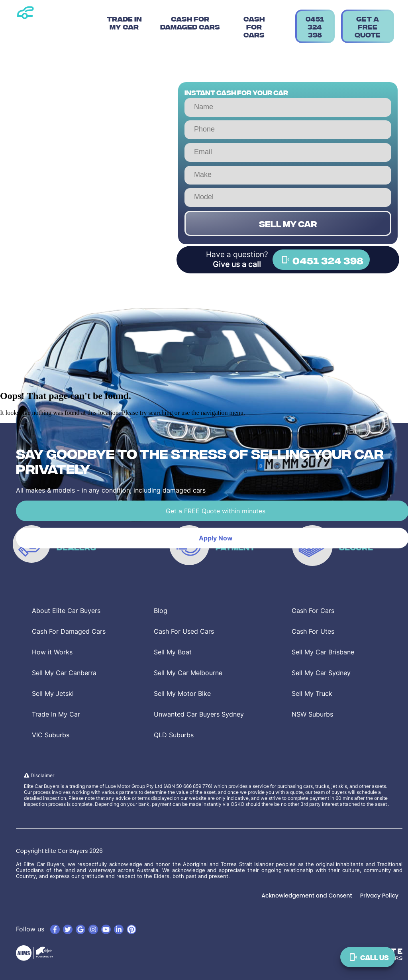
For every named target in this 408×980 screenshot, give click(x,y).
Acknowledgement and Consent (307, 896)
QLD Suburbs (174, 735)
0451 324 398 (315, 26)
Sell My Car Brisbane (323, 652)
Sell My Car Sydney (321, 673)
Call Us (368, 957)
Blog (161, 611)
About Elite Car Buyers (66, 611)
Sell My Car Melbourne (188, 673)
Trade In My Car (124, 22)
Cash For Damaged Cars (190, 22)
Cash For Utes (313, 631)
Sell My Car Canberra (64, 673)
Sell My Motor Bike (182, 693)
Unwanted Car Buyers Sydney (199, 714)
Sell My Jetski (53, 693)
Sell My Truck (312, 693)
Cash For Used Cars (184, 631)
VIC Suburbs (51, 735)
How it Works (52, 652)
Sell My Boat (173, 652)
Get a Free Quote (368, 26)
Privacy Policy (379, 896)
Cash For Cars (254, 26)
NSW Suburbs (312, 714)
